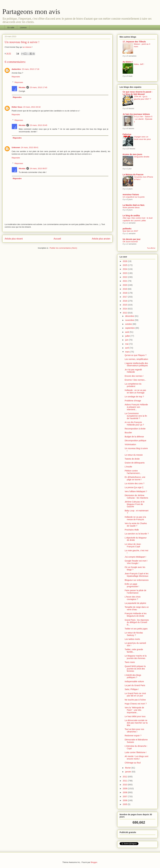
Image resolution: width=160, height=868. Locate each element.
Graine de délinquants (135, 463)
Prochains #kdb (132, 530)
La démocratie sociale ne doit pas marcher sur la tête (136, 723)
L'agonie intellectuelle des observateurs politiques (136, 364)
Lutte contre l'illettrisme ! (136, 752)
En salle (11, 27)
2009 (125, 789)
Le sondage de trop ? (134, 397)
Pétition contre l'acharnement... (133, 472)
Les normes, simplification (136, 359)
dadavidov (16, 69)
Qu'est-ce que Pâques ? (136, 355)
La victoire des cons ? (134, 483)
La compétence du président (133, 385)
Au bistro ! (128, 62)
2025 (125, 265)
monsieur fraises (131, 195)
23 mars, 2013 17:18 (30, 69)
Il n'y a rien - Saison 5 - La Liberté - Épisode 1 (143, 119)
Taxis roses (130, 662)
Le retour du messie (134, 455)
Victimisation (130, 444)
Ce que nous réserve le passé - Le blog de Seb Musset (138, 93)
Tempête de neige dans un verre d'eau (137, 608)
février (128, 768)
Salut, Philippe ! (132, 689)
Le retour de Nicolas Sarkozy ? (134, 634)
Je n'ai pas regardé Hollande (133, 371)
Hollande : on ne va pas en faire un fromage (135, 391)
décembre (130, 316)
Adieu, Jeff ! (139, 64)
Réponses (19, 82)
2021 (125, 281)
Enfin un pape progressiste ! (132, 585)
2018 (125, 293)
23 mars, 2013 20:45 (38, 125)
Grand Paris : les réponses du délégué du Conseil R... (137, 622)
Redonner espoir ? (133, 736)
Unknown (16, 147)
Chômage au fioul (133, 763)
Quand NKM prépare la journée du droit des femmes (135, 669)
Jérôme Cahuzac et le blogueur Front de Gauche (135, 504)
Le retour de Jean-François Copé (133, 545)
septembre (130, 328)
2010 (125, 785)
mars (128, 352)
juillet (128, 336)
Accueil (57, 239)
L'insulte (128, 467)
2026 (125, 261)
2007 (125, 796)
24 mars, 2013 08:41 (30, 147)
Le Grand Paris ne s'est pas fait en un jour (135, 695)
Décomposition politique (135, 441)
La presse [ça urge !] (134, 487)
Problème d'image (133, 401)
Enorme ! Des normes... (135, 380)
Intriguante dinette (142, 157)
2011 (125, 781)
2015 (125, 305)
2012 (125, 777)
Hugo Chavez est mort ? (136, 704)
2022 (125, 277)
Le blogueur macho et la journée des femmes (136, 657)
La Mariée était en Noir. (134, 205)
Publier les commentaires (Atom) (63, 248)
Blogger (94, 862)
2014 (125, 309)
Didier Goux (17, 107)
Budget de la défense (134, 437)
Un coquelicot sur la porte (134, 197)
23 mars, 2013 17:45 (38, 87)
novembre (130, 320)
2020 (125, 285)
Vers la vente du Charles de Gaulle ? (136, 525)
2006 (125, 800)
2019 (125, 289)
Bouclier (128, 433)
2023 (125, 273)
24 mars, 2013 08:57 (38, 168)
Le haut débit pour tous (135, 716)
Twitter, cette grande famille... (134, 651)
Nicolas (22, 87)
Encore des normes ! (134, 376)
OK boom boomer (130, 242)
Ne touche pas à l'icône (135, 700)
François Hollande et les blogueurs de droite (136, 615)
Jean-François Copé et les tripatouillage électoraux (137, 575)
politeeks (127, 229)
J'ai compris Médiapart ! (135, 557)
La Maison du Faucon (133, 174)
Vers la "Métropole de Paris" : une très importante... (134, 710)
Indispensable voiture (134, 681)
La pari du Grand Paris (135, 685)
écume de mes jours (132, 154)
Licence (23, 27)
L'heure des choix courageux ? (133, 598)
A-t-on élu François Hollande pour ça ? (134, 423)
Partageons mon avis (31, 12)
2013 (125, 313)
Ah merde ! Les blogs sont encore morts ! (137, 758)
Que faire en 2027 (130, 231)
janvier (128, 772)
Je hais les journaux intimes (136, 114)
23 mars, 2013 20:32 (32, 107)
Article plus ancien (101, 239)
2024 (125, 269)
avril (127, 348)
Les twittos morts (132, 639)
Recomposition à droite (135, 429)
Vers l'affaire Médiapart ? (136, 491)
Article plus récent (14, 239)
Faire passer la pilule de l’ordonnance (135, 592)
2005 (125, 804)
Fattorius (127, 134)
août (127, 332)
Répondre (16, 77)
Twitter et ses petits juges (136, 629)
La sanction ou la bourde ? (137, 534)
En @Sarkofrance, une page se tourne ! (135, 478)
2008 (125, 792)
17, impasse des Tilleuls (134, 42)
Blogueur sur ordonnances (137, 580)
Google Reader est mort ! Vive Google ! (136, 562)
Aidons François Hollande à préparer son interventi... (136, 407)
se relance (27, 47)
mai (127, 344)
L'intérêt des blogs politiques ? (133, 676)
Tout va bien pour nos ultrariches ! (134, 730)
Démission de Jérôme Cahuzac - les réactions (136, 497)
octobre (129, 324)
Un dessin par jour (132, 239)
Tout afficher (151, 248)
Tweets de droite (132, 459)
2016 (125, 301)
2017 (125, 297)
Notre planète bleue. (131, 207)
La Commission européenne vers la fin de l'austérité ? (136, 416)
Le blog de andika (131, 216)
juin (127, 340)
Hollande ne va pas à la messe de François (135, 518)
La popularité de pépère (135, 603)
